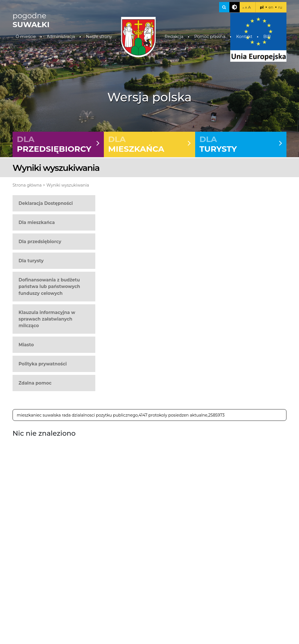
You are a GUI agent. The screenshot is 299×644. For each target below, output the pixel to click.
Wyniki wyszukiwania (68, 185)
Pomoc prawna (210, 37)
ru (280, 7)
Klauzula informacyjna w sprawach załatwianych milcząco (47, 319)
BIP (267, 37)
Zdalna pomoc (35, 383)
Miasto (26, 345)
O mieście (26, 37)
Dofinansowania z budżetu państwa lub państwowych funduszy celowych (49, 286)
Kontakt (244, 37)
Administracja (61, 37)
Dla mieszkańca (37, 222)
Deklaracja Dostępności (46, 203)
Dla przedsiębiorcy (40, 242)
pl (262, 7)
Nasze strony (99, 37)
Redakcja (174, 37)
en (271, 7)
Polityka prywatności (43, 364)
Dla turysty (31, 261)
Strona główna (27, 185)
